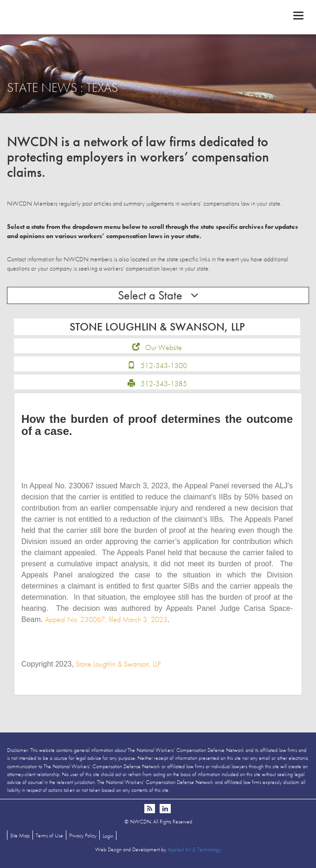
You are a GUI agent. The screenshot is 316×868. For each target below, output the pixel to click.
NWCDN (158, 17)
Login (108, 836)
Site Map (20, 836)
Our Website (164, 347)
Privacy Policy (83, 836)
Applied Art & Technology (194, 849)
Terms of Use (49, 836)
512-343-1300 (164, 366)
